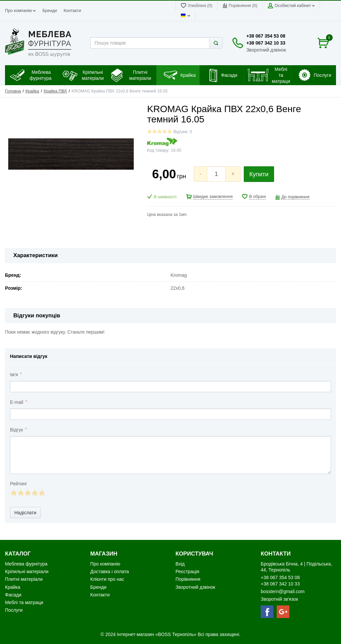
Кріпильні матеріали (27, 571)
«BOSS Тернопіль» (176, 634)
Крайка (32, 91)
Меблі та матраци (24, 602)
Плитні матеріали (24, 579)
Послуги (14, 610)
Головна (13, 91)
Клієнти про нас (107, 579)
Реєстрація (187, 571)
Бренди (50, 11)
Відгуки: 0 (183, 132)
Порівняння (188, 579)
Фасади (13, 595)
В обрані (257, 197)
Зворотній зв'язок (279, 599)
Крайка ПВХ (55, 91)
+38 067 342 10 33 (266, 43)
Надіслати (25, 513)
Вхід (180, 564)
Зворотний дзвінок (266, 50)
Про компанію (20, 11)
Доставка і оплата (110, 571)
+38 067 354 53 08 (266, 36)
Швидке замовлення (213, 197)
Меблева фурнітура (27, 564)
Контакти (72, 11)
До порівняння (295, 197)
